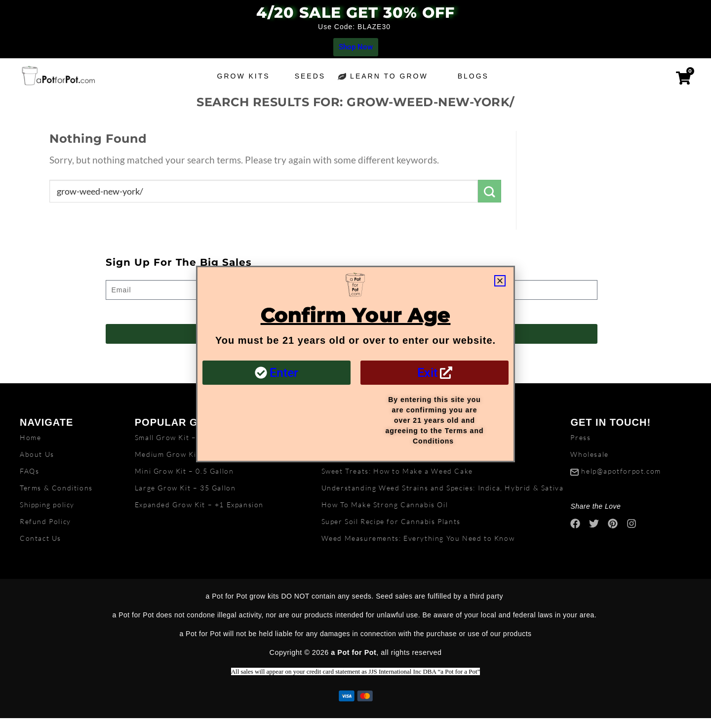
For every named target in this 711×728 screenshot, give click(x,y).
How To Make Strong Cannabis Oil (385, 505)
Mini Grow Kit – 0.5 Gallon (184, 471)
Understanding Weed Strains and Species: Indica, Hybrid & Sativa (443, 488)
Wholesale (589, 454)
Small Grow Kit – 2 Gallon (182, 437)
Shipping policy (47, 505)
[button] (500, 281)
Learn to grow (392, 76)
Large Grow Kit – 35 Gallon (185, 488)
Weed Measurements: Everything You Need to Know (418, 538)
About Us (37, 454)
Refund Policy (45, 521)
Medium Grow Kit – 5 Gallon (187, 454)
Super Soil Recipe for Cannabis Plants (391, 521)
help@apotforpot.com (621, 471)
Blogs (476, 76)
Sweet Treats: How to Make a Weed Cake (397, 471)
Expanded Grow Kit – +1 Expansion (199, 505)
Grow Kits (244, 76)
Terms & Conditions (56, 488)
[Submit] (490, 191)
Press (580, 437)
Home (30, 437)
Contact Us (40, 538)
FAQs (29, 471)
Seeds (310, 76)
